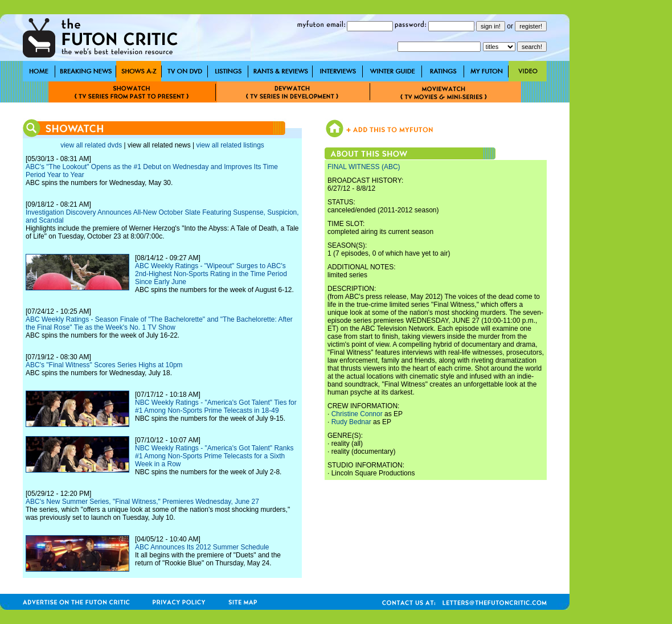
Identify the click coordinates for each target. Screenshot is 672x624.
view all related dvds (91, 145)
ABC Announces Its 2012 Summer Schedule (202, 547)
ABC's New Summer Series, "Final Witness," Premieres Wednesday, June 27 (142, 502)
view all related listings (230, 145)
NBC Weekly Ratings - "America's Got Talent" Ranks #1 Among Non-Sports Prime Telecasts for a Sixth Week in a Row (214, 456)
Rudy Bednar (351, 422)
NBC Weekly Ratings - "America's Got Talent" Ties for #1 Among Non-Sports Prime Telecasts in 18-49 (216, 407)
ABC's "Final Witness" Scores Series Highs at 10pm (104, 365)
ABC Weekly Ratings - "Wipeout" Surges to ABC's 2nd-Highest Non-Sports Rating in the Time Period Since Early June (211, 274)
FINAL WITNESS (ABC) (364, 167)
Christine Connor (357, 414)
